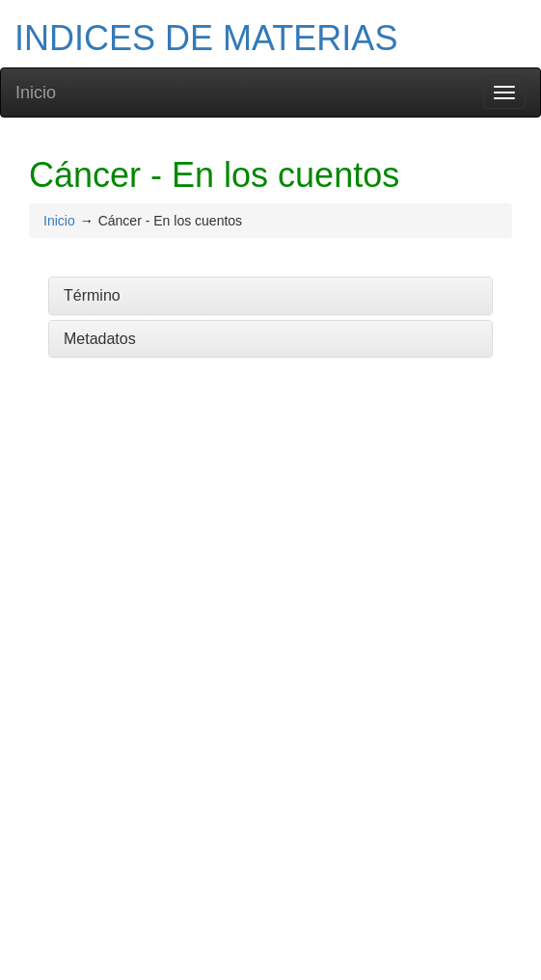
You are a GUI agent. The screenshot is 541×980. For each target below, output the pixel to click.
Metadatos (100, 339)
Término (92, 295)
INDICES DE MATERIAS (206, 38)
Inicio (36, 93)
